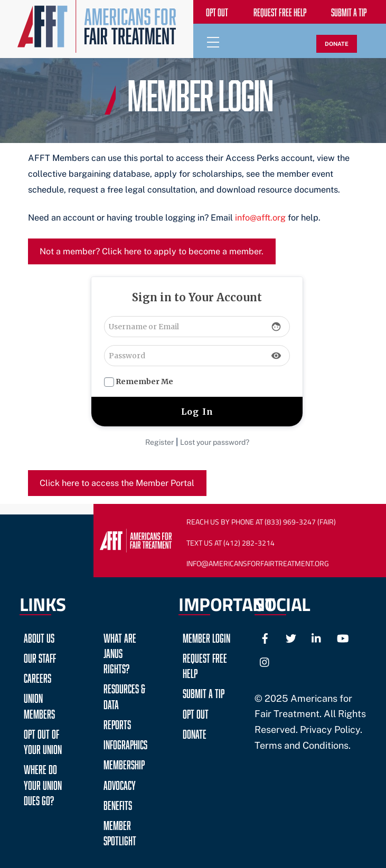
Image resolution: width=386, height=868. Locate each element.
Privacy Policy (330, 729)
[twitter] (291, 637)
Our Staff (40, 657)
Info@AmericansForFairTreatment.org (258, 564)
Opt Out (196, 713)
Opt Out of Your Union (43, 740)
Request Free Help (205, 664)
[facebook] (265, 637)
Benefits (118, 804)
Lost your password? (215, 442)
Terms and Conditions (302, 745)
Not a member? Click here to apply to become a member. (152, 251)
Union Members (39, 704)
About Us (39, 637)
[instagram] (265, 660)
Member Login (206, 637)
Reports (117, 723)
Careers (37, 677)
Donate (195, 733)
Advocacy (120, 784)
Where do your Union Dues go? (43, 784)
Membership (124, 763)
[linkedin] (317, 637)
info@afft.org (260, 218)
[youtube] (343, 637)
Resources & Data (124, 695)
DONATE (337, 44)
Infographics (125, 743)
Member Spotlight (120, 832)
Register (159, 442)
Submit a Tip (204, 692)
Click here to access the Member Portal (117, 483)
